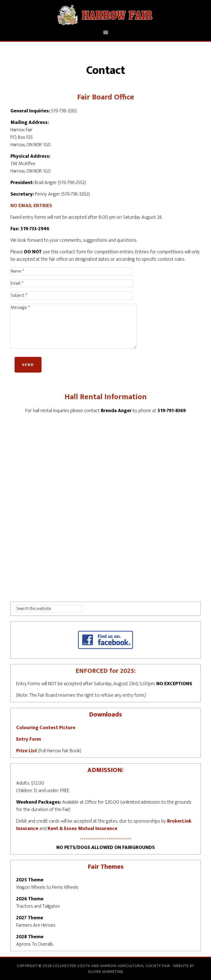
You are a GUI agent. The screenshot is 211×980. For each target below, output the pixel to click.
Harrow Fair (105, 15)
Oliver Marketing (106, 972)
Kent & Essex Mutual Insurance (82, 829)
